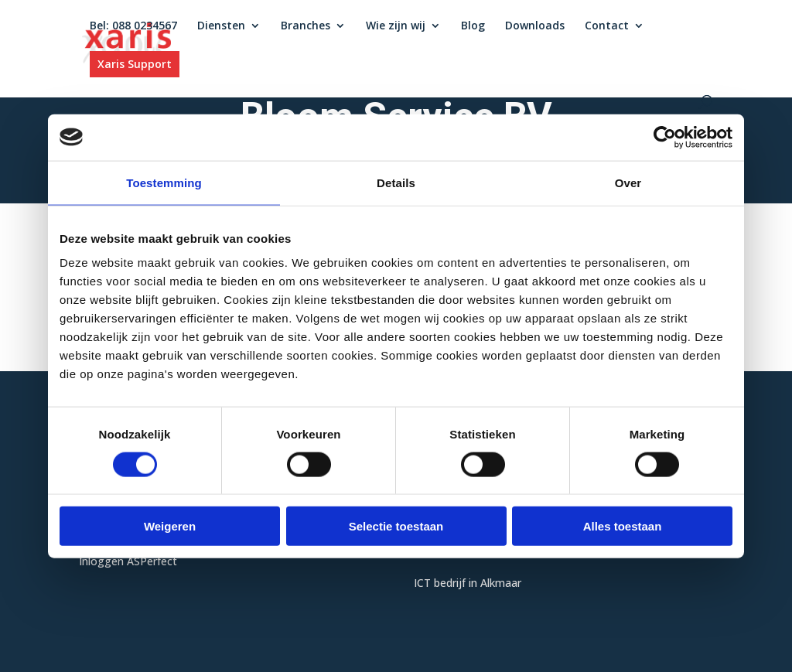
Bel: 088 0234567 (133, 26)
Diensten (221, 26)
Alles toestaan (623, 526)
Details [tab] (396, 182)
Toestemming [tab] (164, 182)
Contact (607, 26)
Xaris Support (135, 64)
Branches (306, 26)
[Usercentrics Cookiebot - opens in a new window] (665, 137)
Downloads (535, 26)
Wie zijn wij (396, 26)
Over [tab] (628, 182)
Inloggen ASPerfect (128, 561)
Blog (473, 26)
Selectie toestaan (396, 526)
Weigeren (170, 526)
